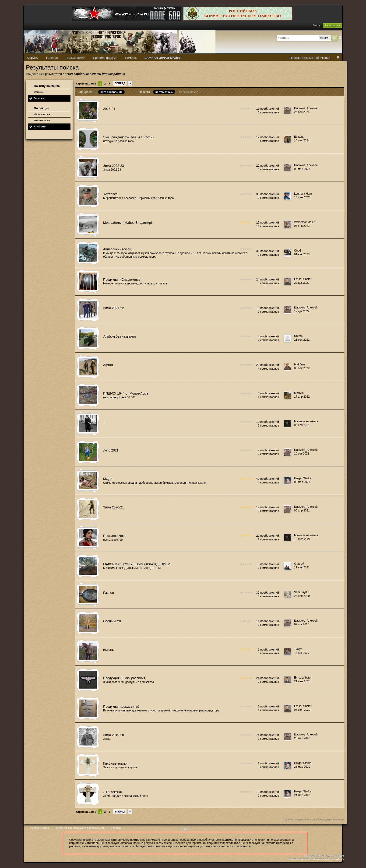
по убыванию (164, 92)
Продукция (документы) (121, 707)
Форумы (33, 58)
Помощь (131, 58)
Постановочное (115, 536)
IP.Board (340, 856)
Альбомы (40, 126)
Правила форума (105, 58)
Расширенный (340, 38)
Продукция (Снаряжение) (122, 280)
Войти (316, 25)
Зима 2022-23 (114, 166)
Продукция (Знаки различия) (125, 678)
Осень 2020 (112, 621)
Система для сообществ (319, 856)
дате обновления (111, 92)
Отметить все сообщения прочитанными (80, 828)
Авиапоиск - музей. (118, 249)
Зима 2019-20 (114, 735)
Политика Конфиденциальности (324, 819)
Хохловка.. (111, 194)
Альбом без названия (120, 336)
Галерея (52, 58)
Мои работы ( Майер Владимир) (128, 223)
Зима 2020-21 (114, 507)
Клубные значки (115, 763)
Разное (109, 593)
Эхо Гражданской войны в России (129, 137)
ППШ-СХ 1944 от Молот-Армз (126, 393)
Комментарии (42, 120)
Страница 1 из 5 (86, 84)
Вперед (120, 83)
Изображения (42, 114)
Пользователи (76, 58)
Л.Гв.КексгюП (113, 792)
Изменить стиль (40, 828)
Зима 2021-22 (114, 308)
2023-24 (109, 109)
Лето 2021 (111, 450)
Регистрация (332, 25)
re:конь (108, 650)
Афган (108, 365)
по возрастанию (189, 92)
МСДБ (108, 479)
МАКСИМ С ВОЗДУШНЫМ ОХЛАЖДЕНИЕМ (137, 564)
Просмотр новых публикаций (310, 58)
